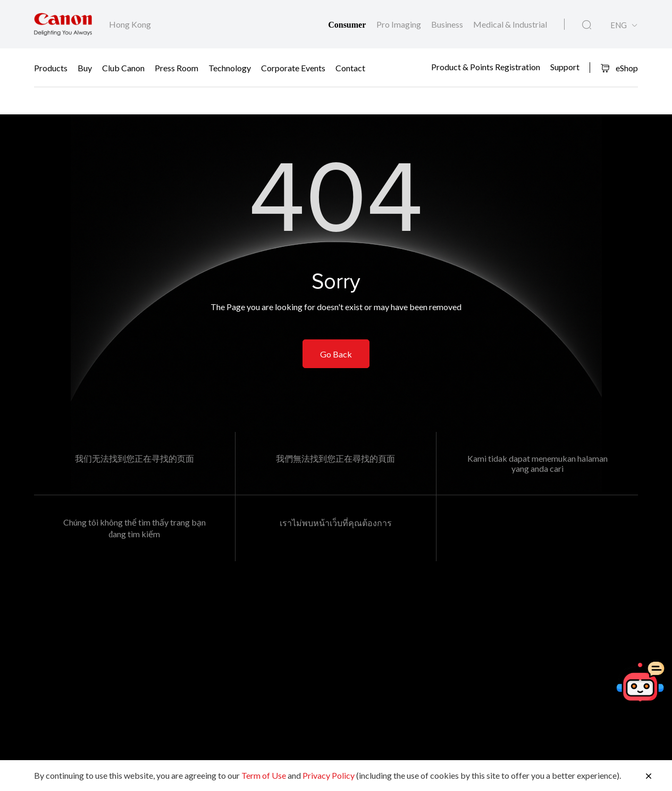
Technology (230, 68)
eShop (619, 68)
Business (448, 24)
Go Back (336, 354)
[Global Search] (587, 25)
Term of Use (264, 775)
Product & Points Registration (486, 66)
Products (51, 68)
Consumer (348, 25)
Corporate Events (293, 68)
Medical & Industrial (510, 24)
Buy (85, 68)
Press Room (177, 68)
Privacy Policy (329, 775)
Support (565, 66)
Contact (350, 68)
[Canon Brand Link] (63, 24)
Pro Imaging (400, 24)
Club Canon (123, 68)
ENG (619, 25)
